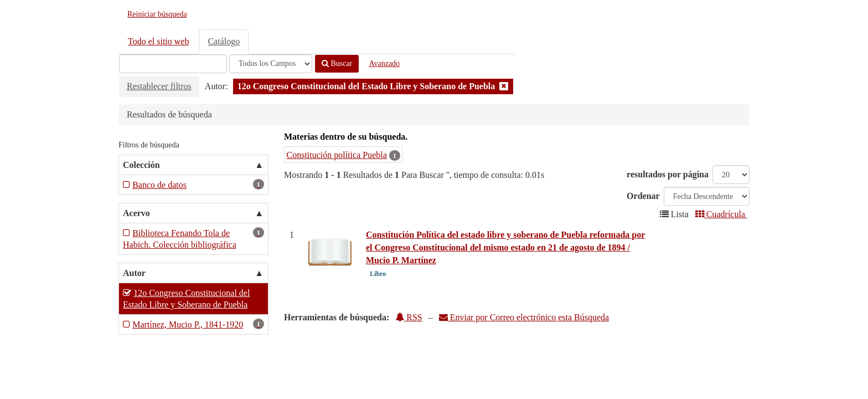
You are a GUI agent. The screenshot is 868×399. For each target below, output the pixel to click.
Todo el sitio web (158, 41)
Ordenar (643, 196)
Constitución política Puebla (337, 155)
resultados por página (668, 174)
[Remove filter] (504, 86)
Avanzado (384, 63)
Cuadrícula (721, 214)
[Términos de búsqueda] (173, 64)
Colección (141, 165)
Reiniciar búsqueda (157, 14)
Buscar (337, 63)
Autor (134, 273)
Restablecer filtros (159, 86)
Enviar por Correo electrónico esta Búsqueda (524, 317)
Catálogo (224, 41)
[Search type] (271, 64)
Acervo (136, 213)
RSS (409, 317)
